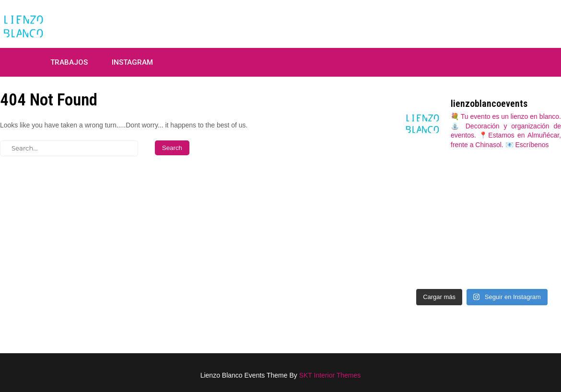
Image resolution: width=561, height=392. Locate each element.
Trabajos (69, 62)
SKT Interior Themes (330, 375)
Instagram (132, 62)
